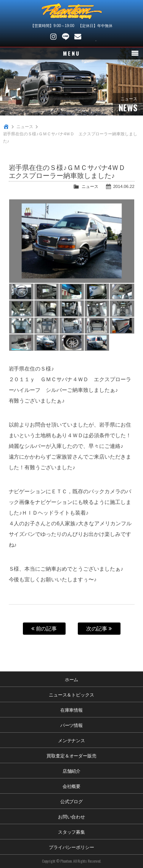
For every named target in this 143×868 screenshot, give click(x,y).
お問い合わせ (78, 37)
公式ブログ (72, 801)
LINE (66, 37)
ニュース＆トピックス (72, 694)
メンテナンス (72, 740)
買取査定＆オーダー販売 (72, 755)
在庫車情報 (72, 710)
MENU (71, 53)
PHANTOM (72, 11)
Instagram (53, 37)
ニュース (25, 127)
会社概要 (72, 786)
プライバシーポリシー (72, 847)
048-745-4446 (90, 37)
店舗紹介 (72, 771)
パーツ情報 (72, 725)
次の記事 (99, 629)
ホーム (72, 679)
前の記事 (44, 629)
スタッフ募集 (72, 832)
